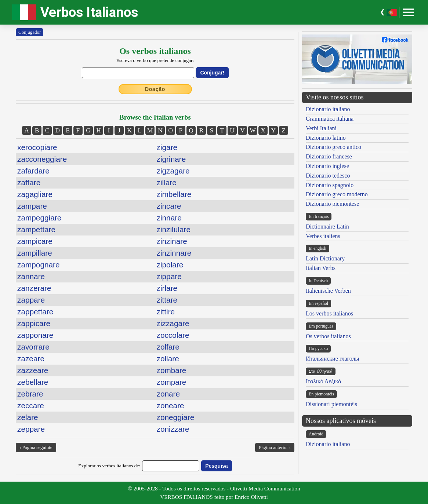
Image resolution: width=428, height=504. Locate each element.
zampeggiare (39, 218)
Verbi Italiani (321, 128)
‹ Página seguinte (36, 447)
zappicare (34, 323)
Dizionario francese (329, 156)
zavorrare (33, 347)
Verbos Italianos (89, 12)
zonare (168, 394)
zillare (167, 182)
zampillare (35, 253)
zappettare (35, 312)
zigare (167, 147)
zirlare (167, 288)
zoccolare (173, 335)
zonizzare (173, 429)
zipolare (170, 265)
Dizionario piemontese (332, 204)
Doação (155, 89)
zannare (31, 276)
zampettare (36, 229)
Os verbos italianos (328, 336)
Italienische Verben (328, 291)
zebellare (33, 382)
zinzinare (172, 241)
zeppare (31, 429)
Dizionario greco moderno (337, 194)
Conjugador (30, 32)
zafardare (33, 171)
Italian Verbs (321, 268)
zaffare (29, 182)
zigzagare (173, 171)
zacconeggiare (42, 159)
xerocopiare (37, 147)
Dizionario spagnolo (330, 185)
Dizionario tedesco (328, 176)
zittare (167, 300)
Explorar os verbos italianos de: (109, 466)
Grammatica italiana (330, 119)
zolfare (168, 347)
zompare (172, 382)
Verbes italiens (323, 236)
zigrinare (171, 159)
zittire (166, 312)
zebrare (30, 394)
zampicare (35, 241)
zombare (172, 370)
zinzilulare (174, 229)
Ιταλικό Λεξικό (323, 381)
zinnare (169, 218)
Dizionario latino (326, 138)
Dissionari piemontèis (331, 404)
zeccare (31, 406)
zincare (169, 206)
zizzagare (173, 323)
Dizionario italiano (328, 109)
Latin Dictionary (325, 258)
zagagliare (35, 194)
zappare (31, 300)
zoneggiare (176, 417)
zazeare (31, 359)
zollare (168, 359)
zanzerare (34, 288)
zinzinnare (174, 253)
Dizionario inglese (327, 166)
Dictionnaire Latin (327, 227)
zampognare (39, 265)
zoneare (171, 406)
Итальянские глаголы (332, 359)
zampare (32, 206)
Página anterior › (275, 447)
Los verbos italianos (329, 313)
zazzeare (33, 370)
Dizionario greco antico (333, 147)
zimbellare (174, 194)
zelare (28, 417)
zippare (169, 276)
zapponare (35, 335)
